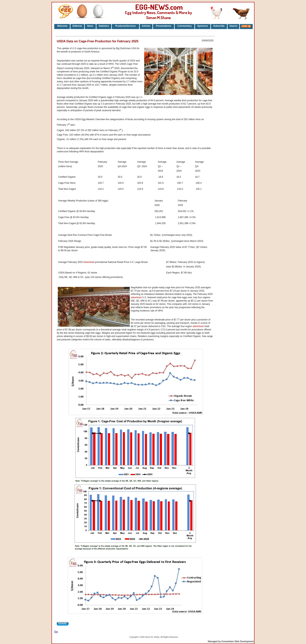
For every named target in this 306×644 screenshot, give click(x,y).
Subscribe (219, 26)
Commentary (185, 26)
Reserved (173, 637)
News (90, 26)
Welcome (62, 26)
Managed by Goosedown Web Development (231, 641)
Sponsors (203, 26)
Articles (146, 26)
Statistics (104, 26)
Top (56, 632)
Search (233, 26)
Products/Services (126, 26)
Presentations (163, 26)
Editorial (77, 26)
